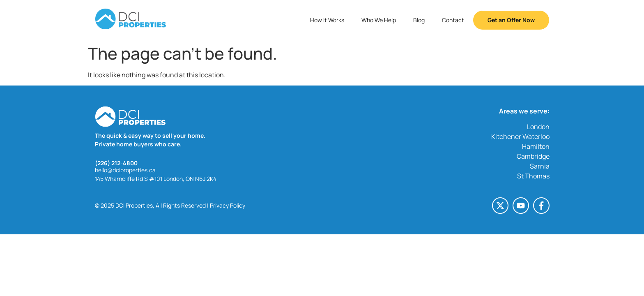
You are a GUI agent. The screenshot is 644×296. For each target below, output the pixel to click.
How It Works (327, 20)
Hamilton (536, 146)
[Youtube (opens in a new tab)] (521, 206)
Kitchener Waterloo (520, 136)
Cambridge (533, 156)
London (538, 127)
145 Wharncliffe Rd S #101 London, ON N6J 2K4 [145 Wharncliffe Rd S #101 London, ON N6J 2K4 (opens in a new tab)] (156, 179)
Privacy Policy (228, 205)
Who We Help (379, 20)
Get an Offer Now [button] (511, 20)
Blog (419, 20)
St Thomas (533, 176)
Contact (453, 20)
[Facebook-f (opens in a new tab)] (541, 206)
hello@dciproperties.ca (125, 170)
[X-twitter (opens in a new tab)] (500, 206)
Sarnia (540, 166)
